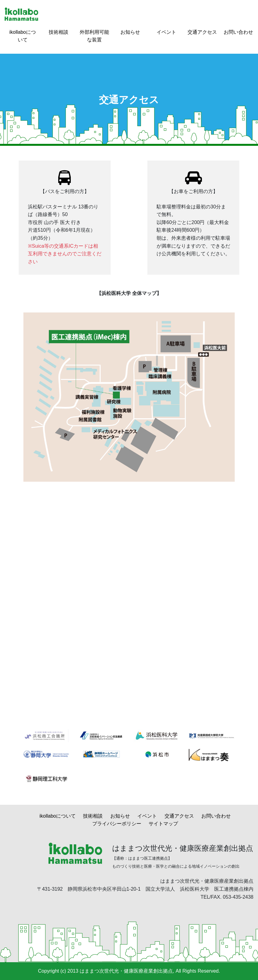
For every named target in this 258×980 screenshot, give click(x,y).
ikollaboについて (58, 816)
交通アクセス (202, 32)
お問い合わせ (238, 32)
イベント (166, 32)
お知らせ (130, 32)
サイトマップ (163, 824)
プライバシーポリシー (117, 824)
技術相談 (59, 32)
